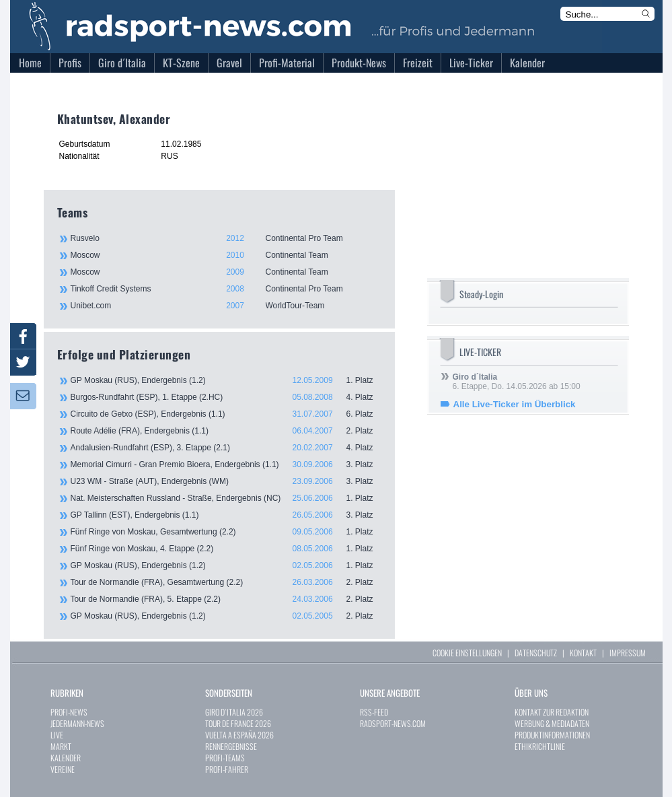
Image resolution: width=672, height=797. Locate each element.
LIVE (57, 735)
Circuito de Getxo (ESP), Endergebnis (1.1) (226, 414)
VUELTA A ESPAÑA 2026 (239, 735)
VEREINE (63, 769)
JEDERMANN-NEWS (77, 723)
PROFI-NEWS (69, 712)
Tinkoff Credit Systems (225, 289)
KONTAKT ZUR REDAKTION (552, 712)
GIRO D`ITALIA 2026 (234, 712)
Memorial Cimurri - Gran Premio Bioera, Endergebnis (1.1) (226, 464)
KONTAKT (583, 653)
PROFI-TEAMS (225, 758)
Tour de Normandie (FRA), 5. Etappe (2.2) (226, 599)
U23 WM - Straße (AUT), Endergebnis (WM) (226, 481)
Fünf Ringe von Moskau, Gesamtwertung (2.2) (226, 532)
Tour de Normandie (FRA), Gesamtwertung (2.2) (226, 582)
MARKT (61, 746)
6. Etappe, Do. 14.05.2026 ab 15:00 (517, 382)
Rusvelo (225, 238)
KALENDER (66, 758)
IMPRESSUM (628, 653)
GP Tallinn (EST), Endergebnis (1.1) (226, 515)
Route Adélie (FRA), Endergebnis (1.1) (226, 431)
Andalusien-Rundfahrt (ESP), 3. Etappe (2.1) (226, 448)
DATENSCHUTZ (536, 653)
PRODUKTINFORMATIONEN (552, 735)
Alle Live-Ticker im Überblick (515, 404)
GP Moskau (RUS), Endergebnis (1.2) (226, 380)
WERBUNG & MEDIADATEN (552, 723)
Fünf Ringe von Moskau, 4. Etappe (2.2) (226, 549)
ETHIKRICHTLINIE (540, 746)
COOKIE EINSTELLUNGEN (467, 653)
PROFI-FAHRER (227, 769)
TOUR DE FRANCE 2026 (238, 723)
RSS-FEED (374, 712)
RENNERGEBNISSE (231, 746)
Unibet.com (225, 306)
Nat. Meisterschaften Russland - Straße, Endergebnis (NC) (226, 498)
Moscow (225, 255)
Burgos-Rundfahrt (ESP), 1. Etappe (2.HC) (226, 397)
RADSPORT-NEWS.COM (393, 723)
